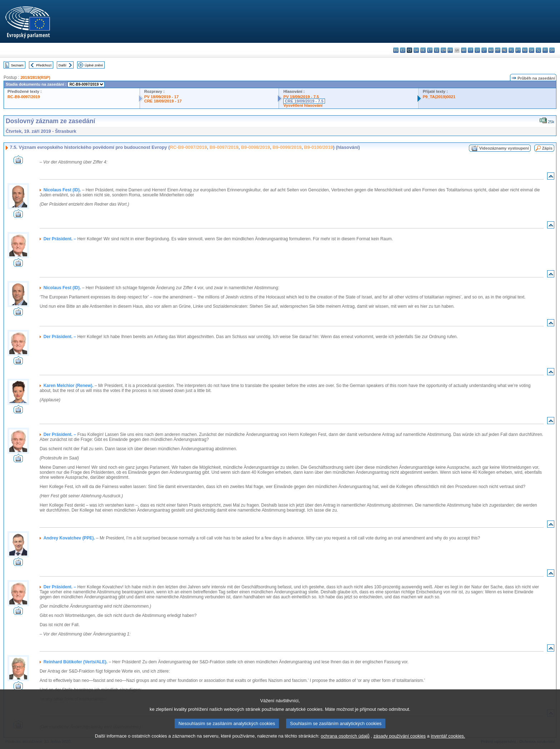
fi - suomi (545, 50)
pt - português (518, 50)
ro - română (525, 50)
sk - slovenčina (532, 50)
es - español (403, 50)
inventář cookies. (448, 745)
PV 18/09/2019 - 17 (161, 97)
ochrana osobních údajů (345, 745)
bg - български (396, 50)
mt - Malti (498, 50)
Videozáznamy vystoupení (504, 148)
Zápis (547, 148)
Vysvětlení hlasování (303, 105)
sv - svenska (552, 50)
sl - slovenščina (538, 50)
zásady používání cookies (399, 745)
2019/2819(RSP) (35, 77)
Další (62, 65)
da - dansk (416, 50)
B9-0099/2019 (287, 147)
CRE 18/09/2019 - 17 (163, 101)
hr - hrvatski (464, 50)
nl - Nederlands (504, 50)
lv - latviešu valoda (477, 50)
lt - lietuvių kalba (484, 50)
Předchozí (44, 65)
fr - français (450, 50)
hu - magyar (491, 50)
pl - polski (511, 50)
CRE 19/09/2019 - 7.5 (304, 101)
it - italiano (471, 50)
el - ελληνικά (437, 50)
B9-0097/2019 (224, 147)
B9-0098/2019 (256, 147)
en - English (443, 50)
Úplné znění (94, 65)
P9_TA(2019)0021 (439, 97)
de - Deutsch (423, 50)
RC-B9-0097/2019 (24, 97)
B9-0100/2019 (318, 147)
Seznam (17, 65)
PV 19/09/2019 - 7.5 (301, 97)
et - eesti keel (430, 50)
